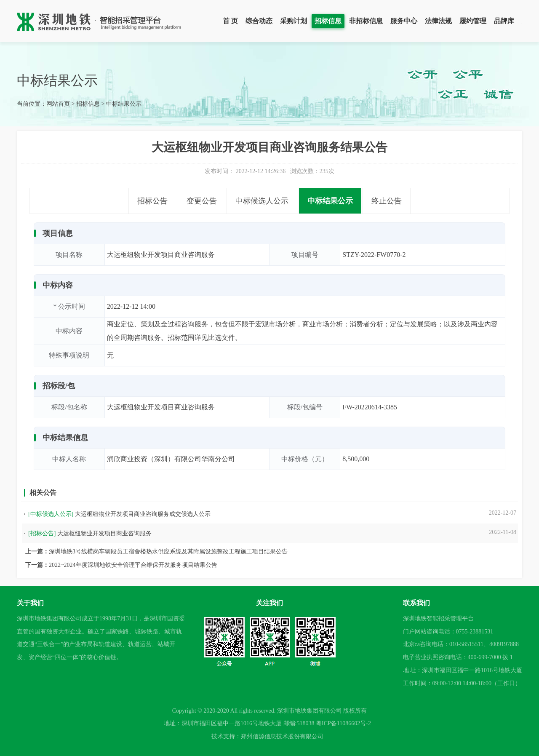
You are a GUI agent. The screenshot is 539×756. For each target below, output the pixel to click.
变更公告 (202, 201)
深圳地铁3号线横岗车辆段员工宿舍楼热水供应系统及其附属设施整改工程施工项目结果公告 (168, 552)
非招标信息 (366, 21)
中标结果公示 (124, 104)
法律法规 (438, 21)
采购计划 (294, 21)
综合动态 (259, 21)
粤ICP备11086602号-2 (343, 723)
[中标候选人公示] (51, 514)
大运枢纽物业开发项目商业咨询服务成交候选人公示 (143, 514)
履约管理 (473, 21)
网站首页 (58, 104)
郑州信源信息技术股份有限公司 (282, 736)
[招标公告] (42, 533)
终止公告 (387, 201)
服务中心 (404, 21)
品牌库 (504, 21)
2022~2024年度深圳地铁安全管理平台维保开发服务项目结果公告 (133, 565)
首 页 (230, 21)
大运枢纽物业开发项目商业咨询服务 (104, 533)
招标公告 (152, 201)
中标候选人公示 (262, 201)
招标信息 (328, 21)
